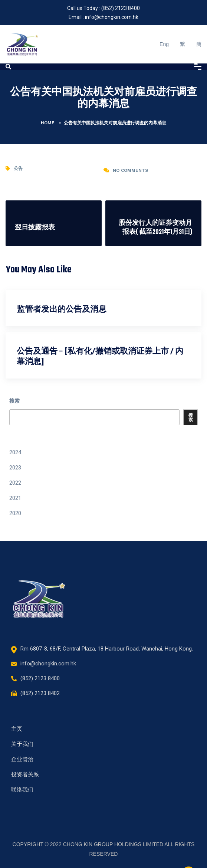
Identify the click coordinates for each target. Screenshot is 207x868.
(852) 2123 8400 (121, 8)
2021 (15, 498)
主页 (17, 729)
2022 (15, 483)
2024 (15, 452)
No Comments (130, 170)
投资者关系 (25, 774)
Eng (164, 44)
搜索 (14, 401)
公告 (18, 168)
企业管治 (22, 759)
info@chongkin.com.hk (112, 17)
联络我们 (22, 790)
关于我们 (22, 744)
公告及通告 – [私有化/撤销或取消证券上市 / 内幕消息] (100, 357)
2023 (15, 468)
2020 (15, 513)
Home (48, 123)
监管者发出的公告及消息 (62, 310)
